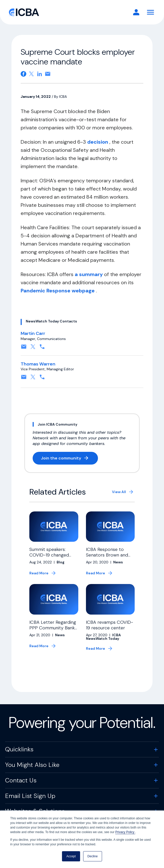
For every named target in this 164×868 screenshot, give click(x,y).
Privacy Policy (125, 832)
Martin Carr (33, 333)
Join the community (69, 459)
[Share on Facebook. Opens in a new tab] (23, 74)
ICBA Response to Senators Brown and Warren (107, 555)
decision (98, 142)
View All (119, 492)
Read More (39, 573)
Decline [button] (93, 856)
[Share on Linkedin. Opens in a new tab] (40, 74)
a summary (89, 274)
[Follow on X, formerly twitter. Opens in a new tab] (33, 348)
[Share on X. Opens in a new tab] (31, 74)
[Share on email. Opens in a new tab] (48, 74)
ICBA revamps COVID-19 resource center (110, 628)
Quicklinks (19, 752)
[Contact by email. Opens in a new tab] (24, 348)
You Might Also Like (32, 767)
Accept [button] (71, 856)
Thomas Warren (38, 364)
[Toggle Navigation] (150, 12)
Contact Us (21, 783)
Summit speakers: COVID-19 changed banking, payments (49, 555)
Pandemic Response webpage (58, 291)
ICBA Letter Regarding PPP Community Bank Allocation (53, 630)
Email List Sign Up (30, 798)
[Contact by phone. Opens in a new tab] (42, 348)
